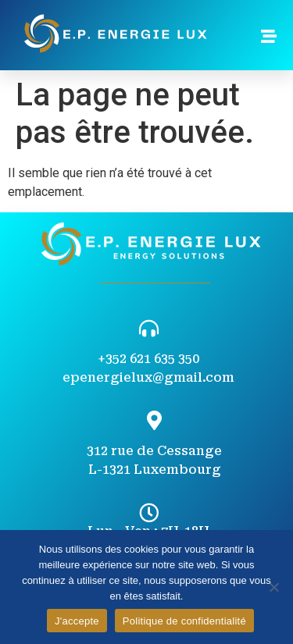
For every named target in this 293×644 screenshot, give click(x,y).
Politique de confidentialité (184, 621)
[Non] (273, 587)
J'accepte (77, 621)
